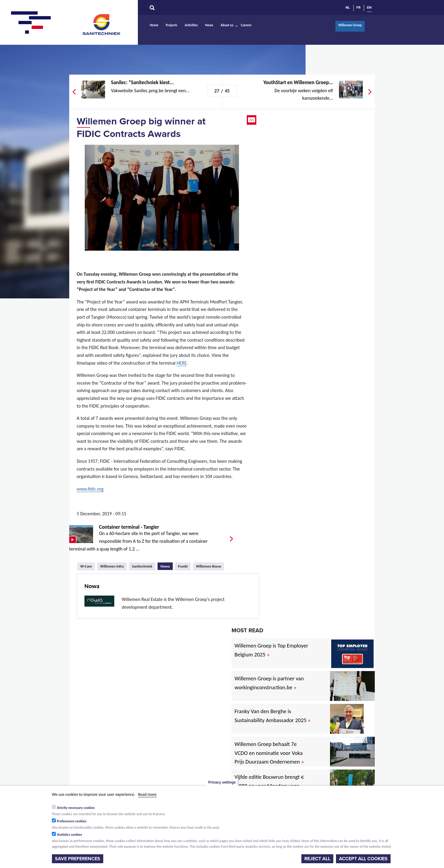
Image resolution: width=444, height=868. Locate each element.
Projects (172, 25)
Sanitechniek (102, 24)
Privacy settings (222, 782)
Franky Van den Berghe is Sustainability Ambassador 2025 (272, 716)
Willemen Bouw (209, 566)
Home (154, 25)
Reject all (317, 859)
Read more (147, 794)
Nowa (167, 565)
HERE (182, 363)
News (209, 25)
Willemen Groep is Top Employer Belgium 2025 (271, 650)
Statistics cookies (70, 835)
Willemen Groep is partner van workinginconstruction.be (269, 683)
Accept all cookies (363, 859)
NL (348, 7)
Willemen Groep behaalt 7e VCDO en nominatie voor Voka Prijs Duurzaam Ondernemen (269, 753)
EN (369, 7)
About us (227, 25)
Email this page (252, 120)
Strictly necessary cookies (76, 808)
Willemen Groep (350, 25)
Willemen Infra (112, 566)
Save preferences (78, 859)
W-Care (86, 566)
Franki (183, 566)
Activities (191, 25)
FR (358, 7)
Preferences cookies (72, 821)
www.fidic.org (90, 489)
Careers (246, 25)
